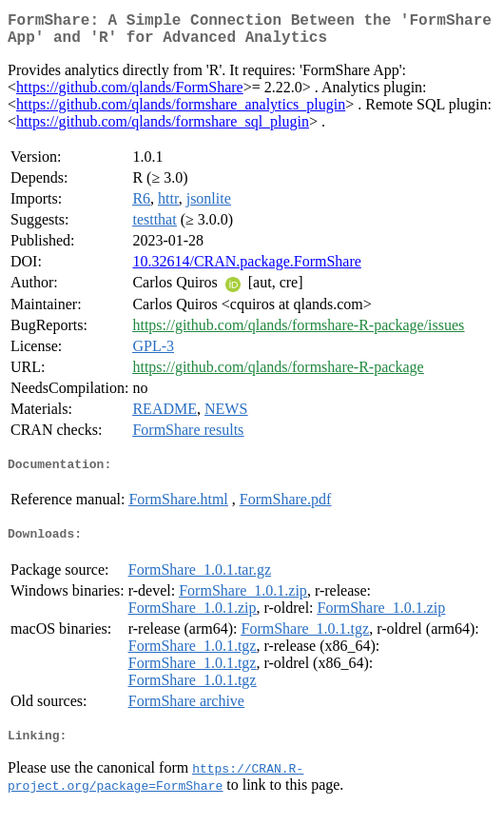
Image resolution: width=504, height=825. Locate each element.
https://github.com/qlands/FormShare (130, 95)
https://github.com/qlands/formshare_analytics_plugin (181, 112)
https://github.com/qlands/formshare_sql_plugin (163, 129)
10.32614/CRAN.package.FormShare (246, 269)
